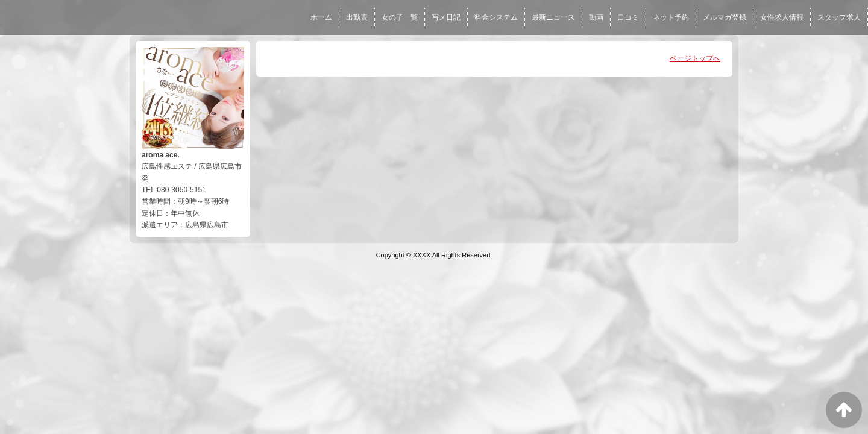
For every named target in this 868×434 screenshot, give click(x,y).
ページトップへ (695, 58)
